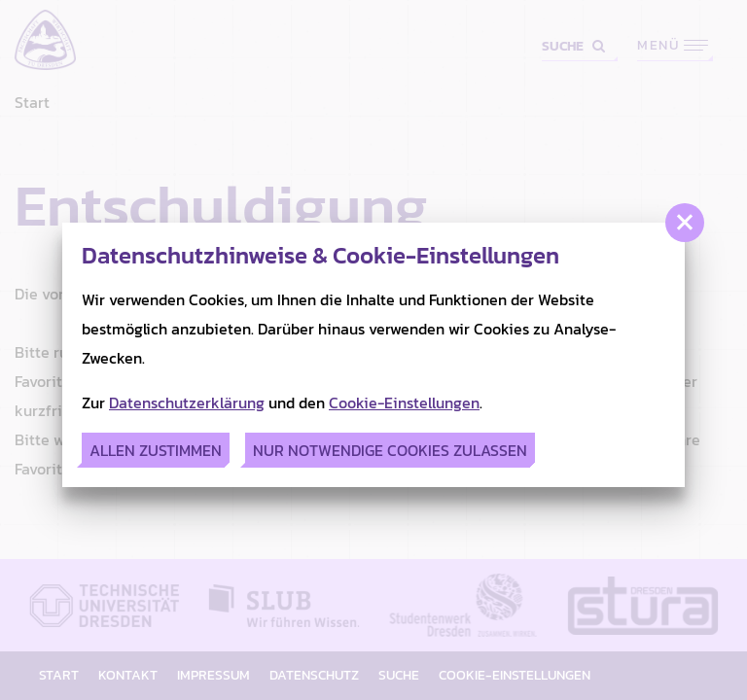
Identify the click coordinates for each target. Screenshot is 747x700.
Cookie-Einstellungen (404, 402)
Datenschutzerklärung (187, 402)
